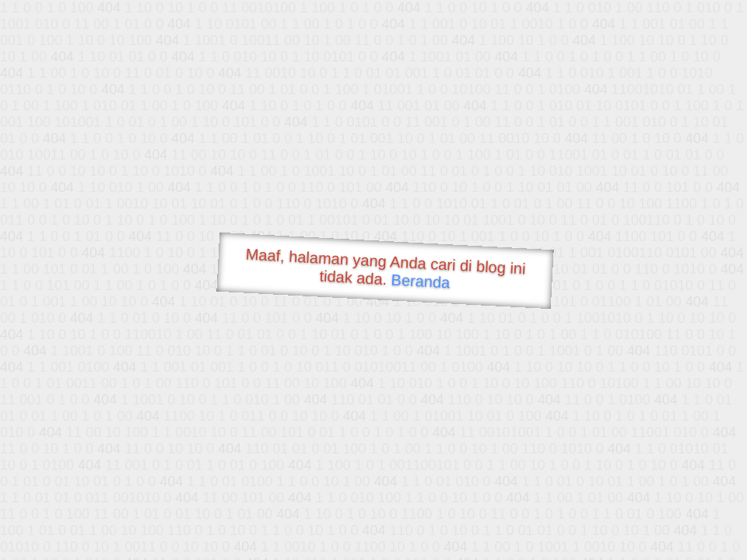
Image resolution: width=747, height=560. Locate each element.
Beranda (421, 281)
